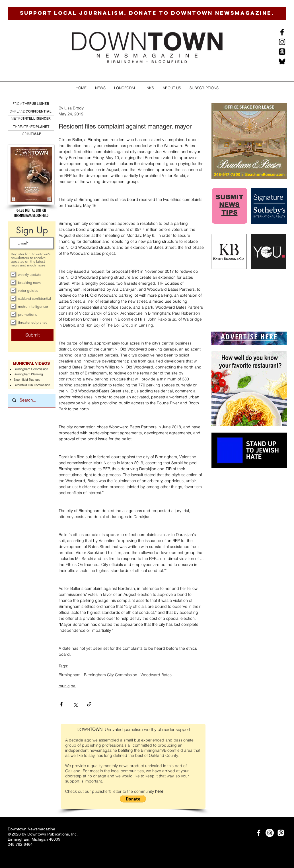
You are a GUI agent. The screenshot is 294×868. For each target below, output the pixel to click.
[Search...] (32, 400)
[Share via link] (89, 704)
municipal (67, 686)
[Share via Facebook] (61, 704)
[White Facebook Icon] (259, 833)
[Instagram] (282, 42)
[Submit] (32, 335)
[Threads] (282, 52)
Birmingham (70, 675)
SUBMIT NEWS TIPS (230, 205)
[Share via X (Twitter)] (75, 704)
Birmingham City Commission (111, 675)
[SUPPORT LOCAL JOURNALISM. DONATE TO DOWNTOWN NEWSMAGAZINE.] (147, 13)
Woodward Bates (156, 675)
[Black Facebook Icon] (282, 32)
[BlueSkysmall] (282, 61)
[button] (100, 88)
